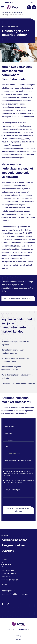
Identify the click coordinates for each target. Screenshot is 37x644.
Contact (5, 585)
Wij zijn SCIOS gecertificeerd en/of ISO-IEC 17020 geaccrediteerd (18, 481)
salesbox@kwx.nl (9, 574)
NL (32, 2)
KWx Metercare (6, 12)
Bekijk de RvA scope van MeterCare (18, 299)
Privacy (18, 636)
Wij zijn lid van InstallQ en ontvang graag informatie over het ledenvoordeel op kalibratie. (18, 473)
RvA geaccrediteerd (14, 545)
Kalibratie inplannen (14, 540)
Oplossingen (18, 12)
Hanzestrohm (8, 2)
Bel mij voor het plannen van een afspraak (19, 510)
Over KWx (8, 551)
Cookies (19, 639)
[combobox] (6, 454)
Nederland (7, 564)
